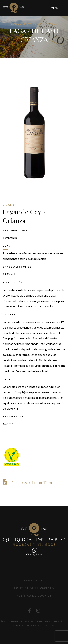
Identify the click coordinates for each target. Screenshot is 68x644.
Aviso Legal (34, 580)
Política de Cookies (34, 596)
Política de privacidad (34, 588)
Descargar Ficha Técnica (34, 482)
